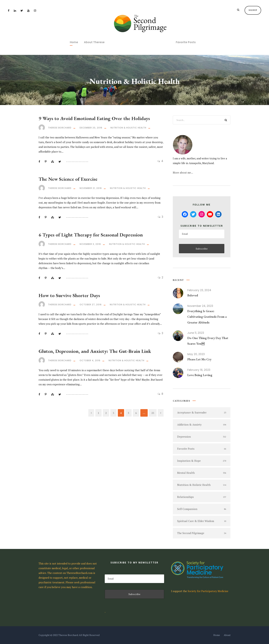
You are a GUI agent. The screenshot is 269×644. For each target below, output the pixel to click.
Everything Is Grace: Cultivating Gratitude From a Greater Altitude (207, 317)
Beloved (193, 295)
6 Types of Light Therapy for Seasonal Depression (91, 235)
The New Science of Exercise (68, 179)
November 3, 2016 (90, 244)
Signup (253, 10)
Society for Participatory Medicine (208, 591)
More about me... (183, 172)
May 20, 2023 (196, 354)
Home (74, 42)
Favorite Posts (186, 42)
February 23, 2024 (199, 290)
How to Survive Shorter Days (69, 295)
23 (153, 413)
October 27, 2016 (91, 305)
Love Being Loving (200, 375)
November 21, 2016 (91, 188)
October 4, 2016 (90, 360)
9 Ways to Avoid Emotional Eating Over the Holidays (94, 118)
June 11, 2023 (196, 333)
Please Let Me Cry (199, 359)
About (227, 635)
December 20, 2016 (91, 128)
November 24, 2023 (200, 306)
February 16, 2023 (199, 370)
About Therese (94, 42)
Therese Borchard (60, 128)
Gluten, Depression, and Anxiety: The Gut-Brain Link (95, 351)
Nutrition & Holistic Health (128, 128)
